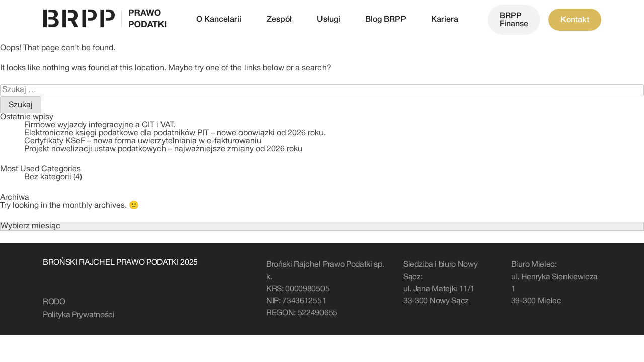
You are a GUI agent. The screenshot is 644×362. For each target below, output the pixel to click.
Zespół (279, 20)
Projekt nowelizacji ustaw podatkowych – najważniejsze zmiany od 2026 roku (163, 149)
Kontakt (575, 20)
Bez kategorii (48, 177)
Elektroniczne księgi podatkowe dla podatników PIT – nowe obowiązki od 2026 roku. (175, 133)
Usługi (329, 20)
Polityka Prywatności (79, 315)
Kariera (445, 20)
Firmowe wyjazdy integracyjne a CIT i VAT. (100, 125)
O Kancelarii (219, 20)
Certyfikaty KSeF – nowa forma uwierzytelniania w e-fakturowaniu (143, 141)
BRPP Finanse (514, 20)
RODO (54, 302)
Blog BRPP (386, 20)
